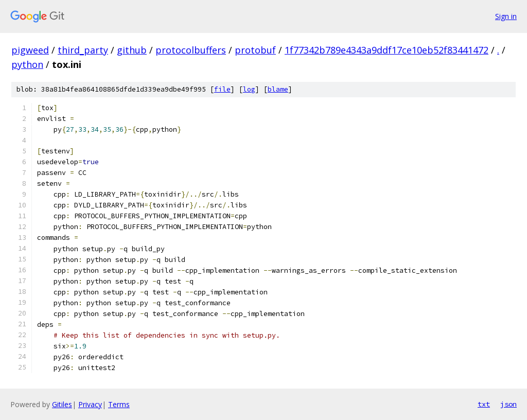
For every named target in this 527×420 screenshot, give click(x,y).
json (508, 404)
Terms (119, 404)
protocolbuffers (191, 50)
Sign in (506, 16)
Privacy (90, 404)
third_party (83, 50)
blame (278, 89)
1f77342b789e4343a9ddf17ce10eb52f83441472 (387, 50)
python (27, 64)
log (249, 89)
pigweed (30, 50)
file (222, 89)
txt (484, 404)
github (132, 50)
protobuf (255, 50)
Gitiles (62, 404)
